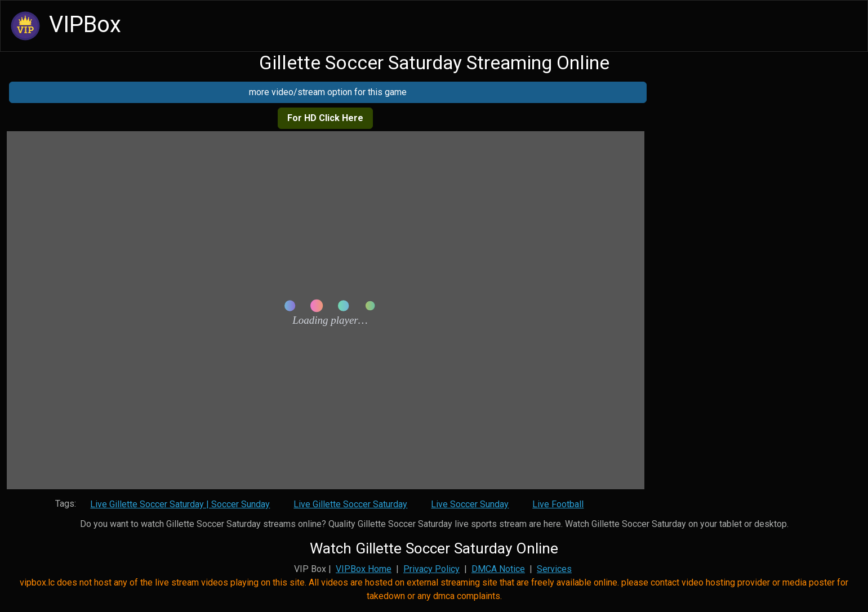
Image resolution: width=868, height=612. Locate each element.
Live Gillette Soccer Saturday (350, 504)
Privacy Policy (431, 569)
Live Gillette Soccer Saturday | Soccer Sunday (180, 504)
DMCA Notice (498, 569)
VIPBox (64, 26)
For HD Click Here (325, 118)
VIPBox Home (364, 569)
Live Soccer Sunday (470, 504)
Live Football (558, 504)
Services (554, 569)
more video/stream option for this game (328, 92)
